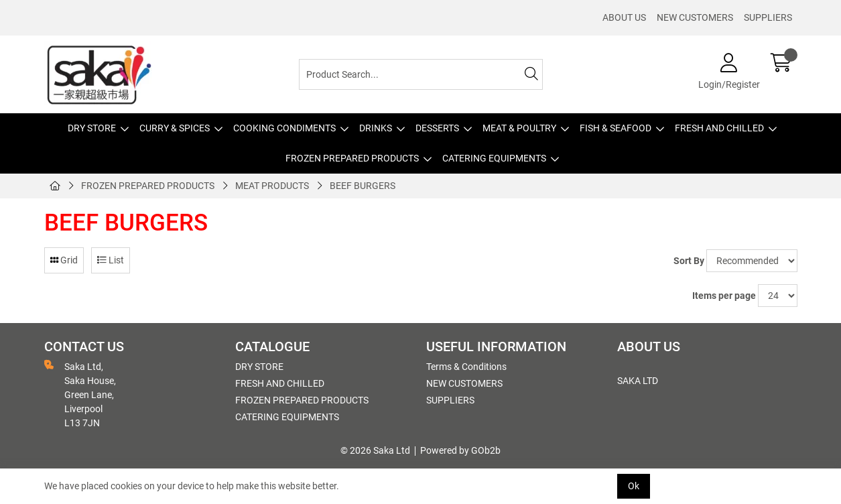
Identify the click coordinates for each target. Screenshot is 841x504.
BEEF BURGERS (363, 186)
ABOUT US (624, 17)
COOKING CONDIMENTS (284, 128)
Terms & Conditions (466, 367)
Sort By (689, 261)
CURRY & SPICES (175, 128)
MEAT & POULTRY (519, 128)
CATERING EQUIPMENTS (494, 158)
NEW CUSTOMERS (695, 17)
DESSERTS (437, 128)
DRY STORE (92, 128)
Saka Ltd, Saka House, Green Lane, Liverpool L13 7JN (80, 394)
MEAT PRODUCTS (272, 186)
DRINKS (376, 128)
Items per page (724, 296)
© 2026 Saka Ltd (375, 450)
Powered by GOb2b (460, 450)
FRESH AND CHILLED (719, 128)
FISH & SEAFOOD (616, 128)
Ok (634, 486)
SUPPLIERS (768, 17)
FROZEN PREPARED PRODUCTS (352, 158)
